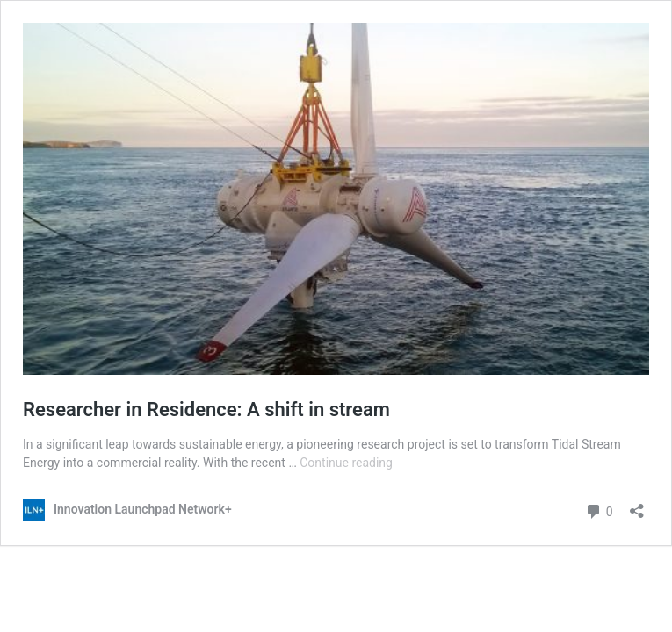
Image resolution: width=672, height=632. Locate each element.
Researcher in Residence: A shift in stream (206, 409)
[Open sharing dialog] (637, 505)
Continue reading (346, 463)
